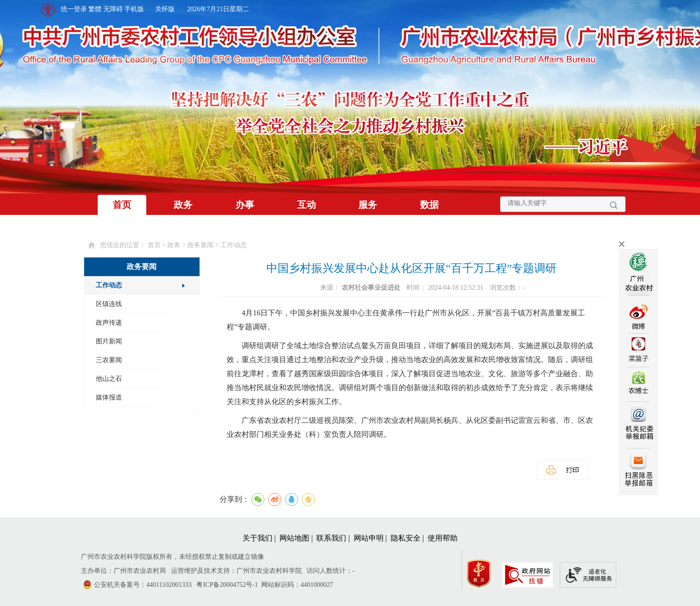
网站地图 (294, 538)
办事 (245, 205)
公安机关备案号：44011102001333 (143, 585)
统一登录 (74, 9)
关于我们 (257, 538)
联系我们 (331, 538)
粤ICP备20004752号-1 (227, 585)
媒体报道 (109, 397)
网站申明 (369, 538)
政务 (183, 205)
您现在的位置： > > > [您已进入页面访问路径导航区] (173, 245)
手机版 (134, 9)
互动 (307, 205)
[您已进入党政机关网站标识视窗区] (483, 571)
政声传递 (109, 323)
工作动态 (234, 245)
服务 (368, 205)
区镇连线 (109, 304)
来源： (361, 288)
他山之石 (109, 379)
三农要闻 (109, 360)
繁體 (95, 9)
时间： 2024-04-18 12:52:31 (446, 288)
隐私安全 (406, 538)
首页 (122, 205)
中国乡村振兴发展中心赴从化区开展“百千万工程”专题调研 (411, 268)
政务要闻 (200, 245)
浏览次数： (507, 288)
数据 (429, 205)
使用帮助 (443, 538)
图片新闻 (109, 341)
